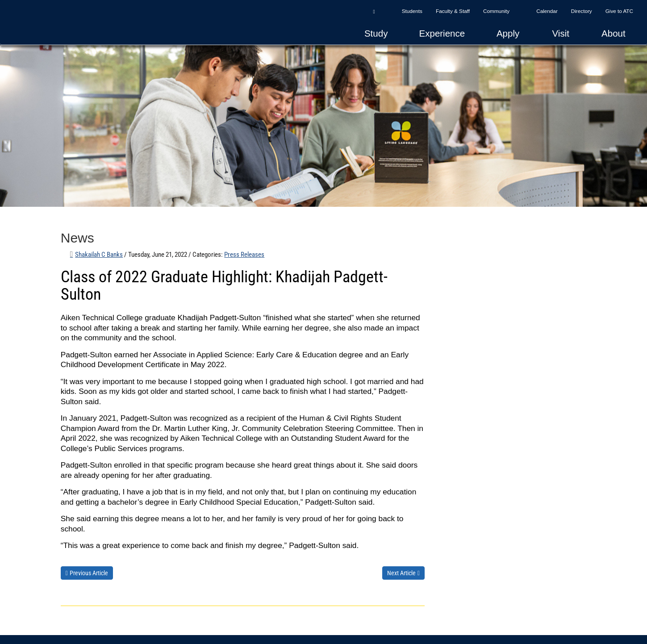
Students (412, 11)
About (614, 33)
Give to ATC (619, 11)
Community (496, 11)
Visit (561, 33)
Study (376, 33)
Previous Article (89, 573)
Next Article (401, 573)
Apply (508, 33)
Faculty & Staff (453, 11)
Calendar (547, 11)
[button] (374, 11)
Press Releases (244, 255)
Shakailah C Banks (99, 255)
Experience (442, 33)
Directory (582, 11)
